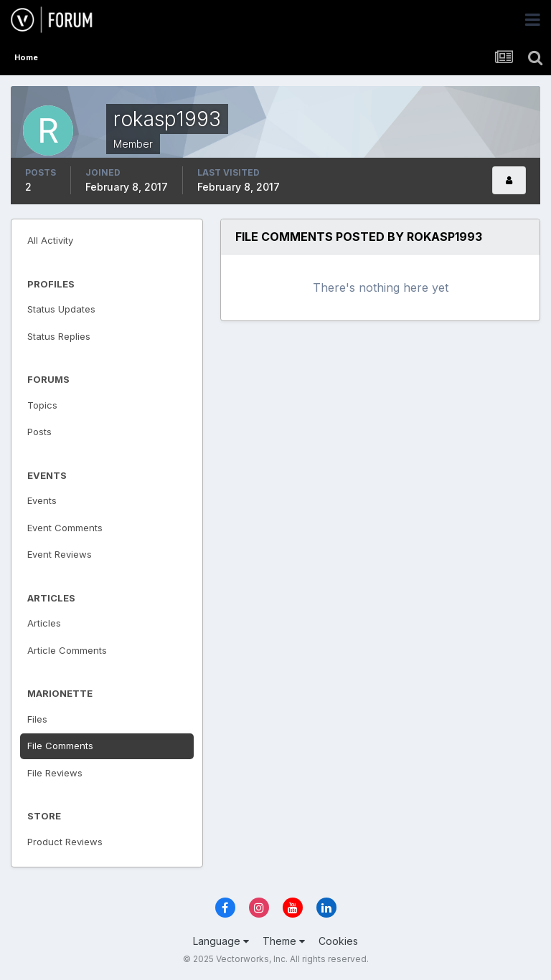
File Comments (60, 746)
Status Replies (59, 336)
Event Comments (65, 528)
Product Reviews (65, 842)
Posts (39, 432)
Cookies (338, 941)
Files (37, 719)
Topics (42, 405)
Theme (284, 941)
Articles (44, 623)
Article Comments (67, 650)
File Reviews (55, 773)
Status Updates (61, 309)
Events (42, 500)
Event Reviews (60, 554)
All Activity (50, 240)
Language (221, 941)
